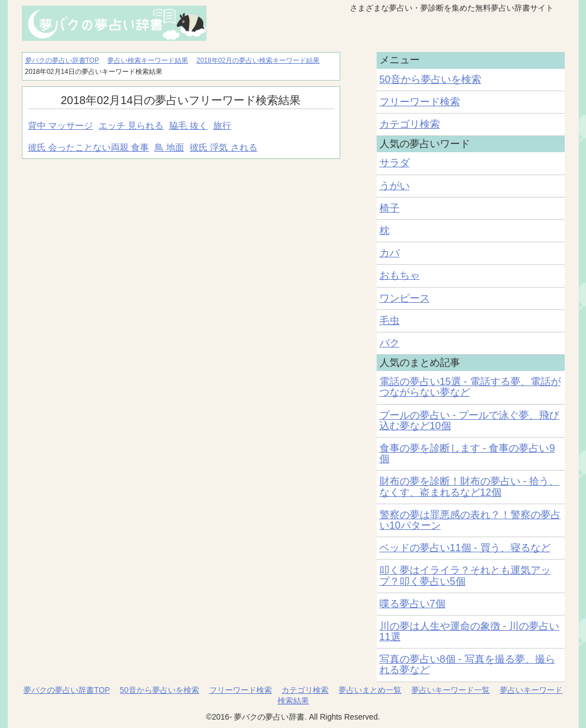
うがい (395, 186)
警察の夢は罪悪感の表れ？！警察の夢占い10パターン (470, 520)
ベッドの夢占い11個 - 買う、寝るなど (465, 548)
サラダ (395, 163)
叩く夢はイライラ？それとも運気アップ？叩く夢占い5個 (465, 576)
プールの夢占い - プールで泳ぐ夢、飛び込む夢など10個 (470, 421)
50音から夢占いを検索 (430, 79)
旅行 (222, 126)
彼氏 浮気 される (224, 147)
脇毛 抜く (188, 126)
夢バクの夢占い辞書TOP (67, 690)
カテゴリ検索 (410, 124)
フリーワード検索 (420, 102)
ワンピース (405, 298)
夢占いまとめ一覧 (370, 690)
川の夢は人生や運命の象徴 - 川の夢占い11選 (470, 631)
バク (390, 343)
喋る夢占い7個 (412, 604)
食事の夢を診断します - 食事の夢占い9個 (467, 454)
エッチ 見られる (131, 126)
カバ (390, 253)
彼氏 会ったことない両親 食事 (89, 147)
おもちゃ (400, 275)
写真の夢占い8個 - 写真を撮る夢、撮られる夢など (467, 664)
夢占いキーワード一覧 (451, 690)
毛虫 (390, 321)
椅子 (390, 208)
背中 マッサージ (60, 126)
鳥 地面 (169, 147)
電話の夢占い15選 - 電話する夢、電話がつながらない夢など (470, 387)
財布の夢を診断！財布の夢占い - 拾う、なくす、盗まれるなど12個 (470, 487)
